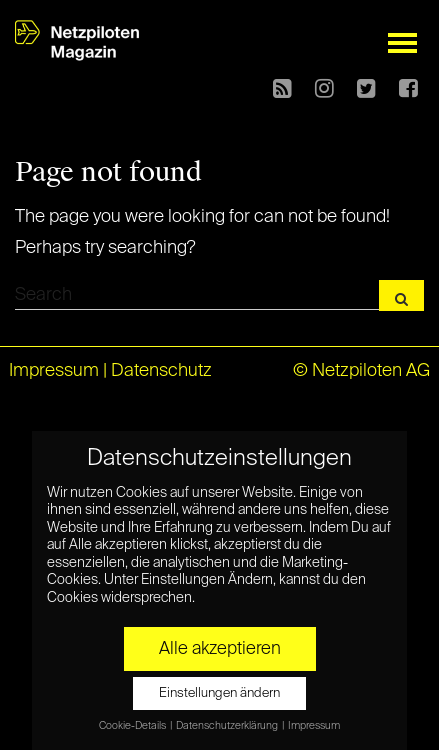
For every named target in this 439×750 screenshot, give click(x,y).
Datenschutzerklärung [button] (228, 725)
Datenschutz (161, 371)
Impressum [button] (314, 725)
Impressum (54, 371)
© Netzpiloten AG (361, 371)
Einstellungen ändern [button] (219, 692)
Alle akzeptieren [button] (220, 648)
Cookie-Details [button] (133, 725)
